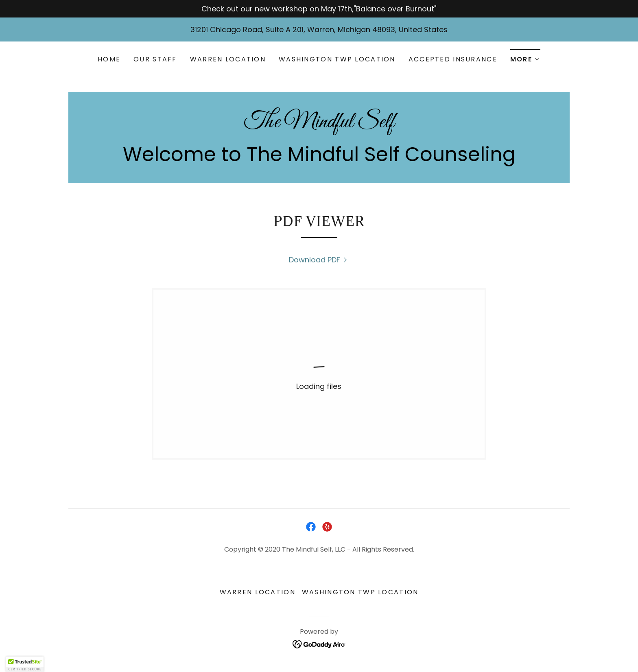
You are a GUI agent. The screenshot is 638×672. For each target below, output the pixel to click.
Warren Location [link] (228, 59)
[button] (525, 57)
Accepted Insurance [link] (453, 59)
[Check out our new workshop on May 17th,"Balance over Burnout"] (319, 9)
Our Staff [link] (155, 59)
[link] (319, 125)
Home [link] (109, 59)
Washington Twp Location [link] (337, 59)
